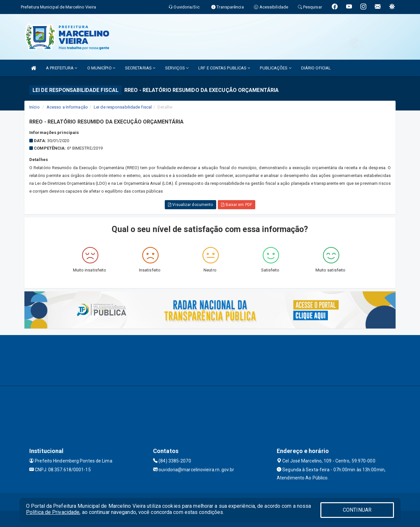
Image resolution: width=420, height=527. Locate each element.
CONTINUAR (357, 510)
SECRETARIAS (140, 68)
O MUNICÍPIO (101, 68)
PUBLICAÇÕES (275, 68)
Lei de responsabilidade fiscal (123, 107)
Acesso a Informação (67, 107)
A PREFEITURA (62, 68)
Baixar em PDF (237, 205)
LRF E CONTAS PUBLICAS (224, 68)
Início (35, 107)
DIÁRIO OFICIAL (316, 68)
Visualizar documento (190, 205)
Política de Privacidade (53, 512)
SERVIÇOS (177, 68)
